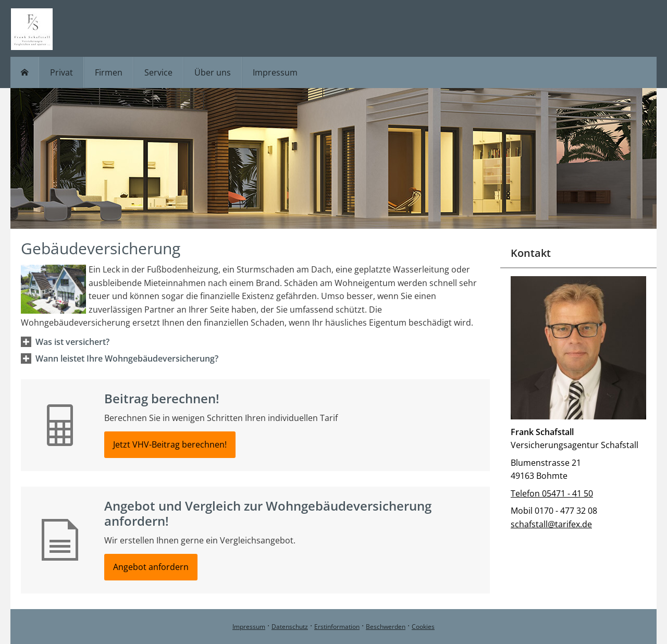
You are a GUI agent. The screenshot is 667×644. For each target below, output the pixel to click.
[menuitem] (25, 72)
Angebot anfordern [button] (151, 567)
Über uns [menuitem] (213, 72)
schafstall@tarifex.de (551, 524)
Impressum (249, 627)
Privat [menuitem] (61, 72)
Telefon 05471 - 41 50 (552, 493)
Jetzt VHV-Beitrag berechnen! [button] (170, 444)
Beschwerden (386, 627)
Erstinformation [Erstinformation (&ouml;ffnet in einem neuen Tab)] (337, 627)
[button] (72, 342)
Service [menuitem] (158, 72)
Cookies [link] (423, 627)
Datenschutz (290, 627)
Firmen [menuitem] (109, 72)
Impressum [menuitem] (275, 72)
